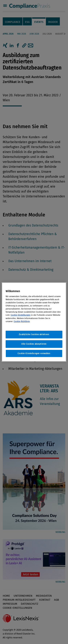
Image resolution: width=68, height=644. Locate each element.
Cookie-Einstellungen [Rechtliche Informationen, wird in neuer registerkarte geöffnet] (20, 315)
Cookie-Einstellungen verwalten (34, 353)
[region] (34, 322)
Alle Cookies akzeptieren (34, 344)
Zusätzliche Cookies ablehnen (34, 334)
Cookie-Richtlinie (22, 321)
